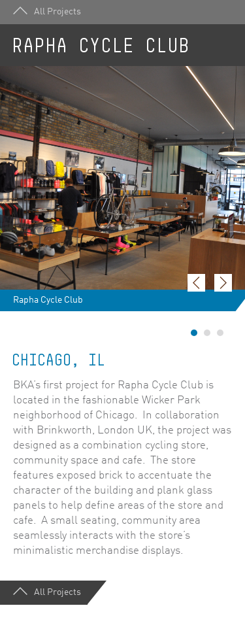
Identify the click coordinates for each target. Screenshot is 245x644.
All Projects (47, 11)
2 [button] (207, 333)
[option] (122, 189)
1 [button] (194, 333)
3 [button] (220, 333)
